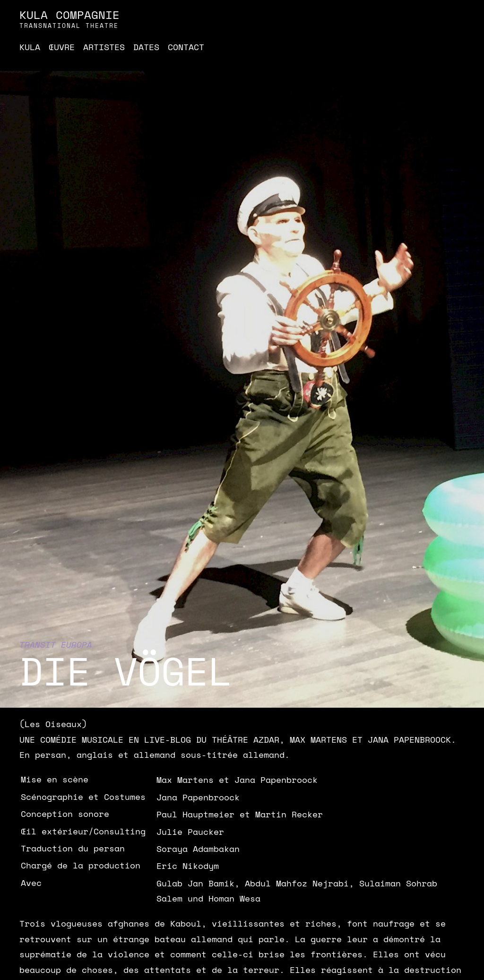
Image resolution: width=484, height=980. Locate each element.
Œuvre (62, 47)
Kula (30, 47)
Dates (146, 47)
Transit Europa (56, 644)
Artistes (104, 47)
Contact (186, 47)
